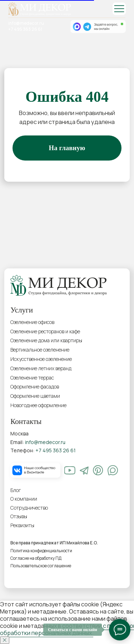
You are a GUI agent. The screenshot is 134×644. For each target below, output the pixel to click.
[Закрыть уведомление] (5, 640)
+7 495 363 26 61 (25, 29)
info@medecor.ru (26, 23)
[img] (119, 9)
